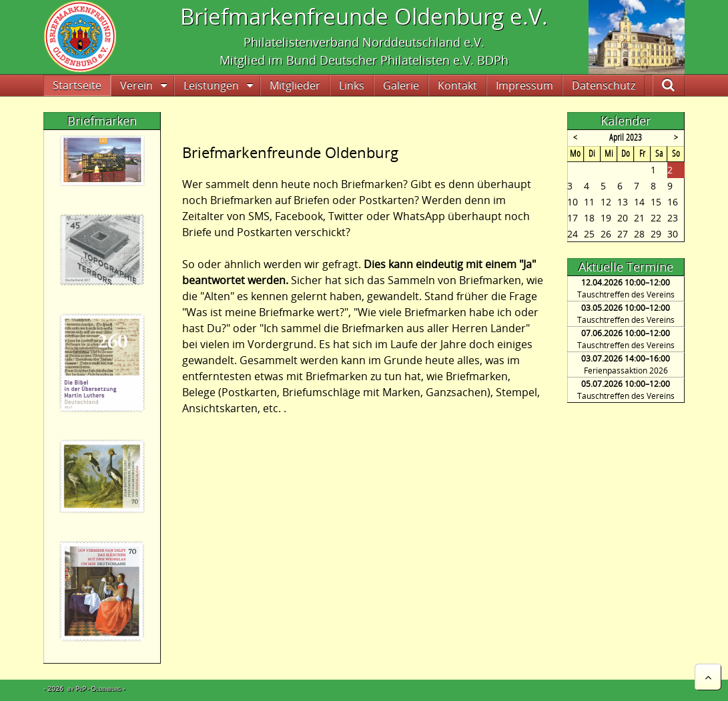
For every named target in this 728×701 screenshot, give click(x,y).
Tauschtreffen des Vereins (626, 294)
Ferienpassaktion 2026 (626, 371)
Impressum (524, 85)
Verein (136, 85)
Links (352, 85)
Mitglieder (295, 85)
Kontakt (457, 85)
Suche (680, 85)
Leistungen (211, 85)
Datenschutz (604, 85)
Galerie (401, 85)
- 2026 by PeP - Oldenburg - (84, 688)
